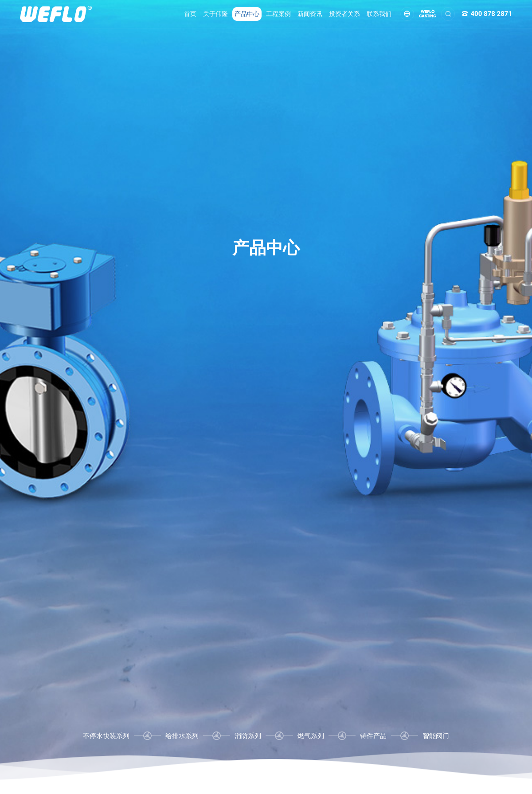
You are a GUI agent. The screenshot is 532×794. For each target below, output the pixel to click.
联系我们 (379, 14)
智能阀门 (436, 736)
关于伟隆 (215, 14)
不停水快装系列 (106, 736)
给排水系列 (182, 736)
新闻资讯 (310, 14)
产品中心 (247, 14)
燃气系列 (311, 736)
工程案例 (278, 14)
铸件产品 (373, 736)
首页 (190, 14)
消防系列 (248, 736)
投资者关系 (344, 14)
